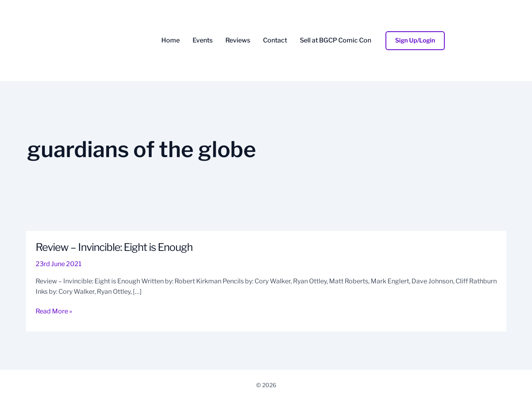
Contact (275, 40)
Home (171, 40)
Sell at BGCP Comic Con (335, 40)
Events (203, 40)
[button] (415, 41)
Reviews (238, 40)
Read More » (54, 311)
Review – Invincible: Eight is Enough (114, 247)
